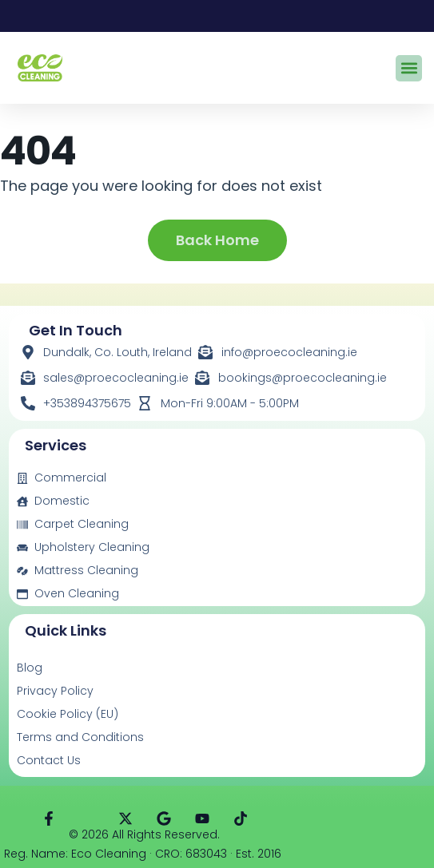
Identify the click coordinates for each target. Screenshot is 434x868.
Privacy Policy (55, 691)
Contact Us (49, 760)
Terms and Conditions (80, 737)
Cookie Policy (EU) (68, 714)
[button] (409, 68)
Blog (30, 668)
